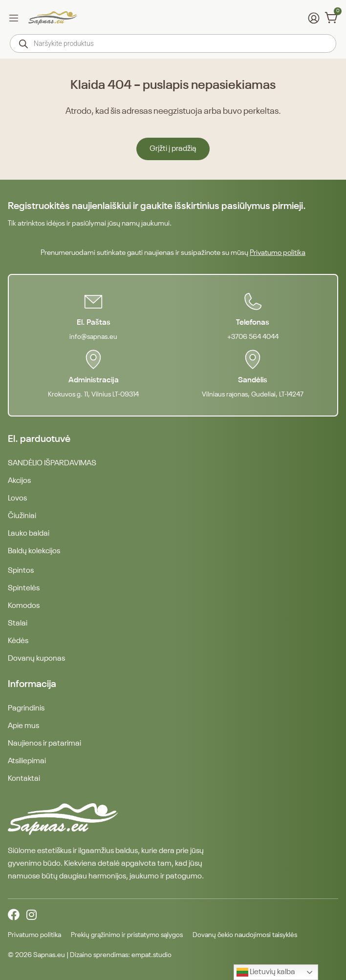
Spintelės (24, 588)
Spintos (21, 571)
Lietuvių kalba (266, 972)
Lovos (17, 499)
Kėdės (18, 641)
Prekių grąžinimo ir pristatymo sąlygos (127, 935)
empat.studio (151, 955)
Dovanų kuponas (36, 659)
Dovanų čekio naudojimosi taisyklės (245, 935)
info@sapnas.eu (93, 337)
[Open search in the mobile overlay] (173, 43)
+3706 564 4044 (253, 337)
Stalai (18, 624)
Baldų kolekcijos (34, 551)
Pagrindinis (26, 709)
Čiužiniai (22, 516)
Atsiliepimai (27, 761)
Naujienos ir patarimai (44, 744)
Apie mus (23, 726)
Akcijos (19, 481)
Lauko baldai (29, 534)
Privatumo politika (278, 253)
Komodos (24, 606)
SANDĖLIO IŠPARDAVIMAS (52, 463)
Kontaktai (24, 779)
